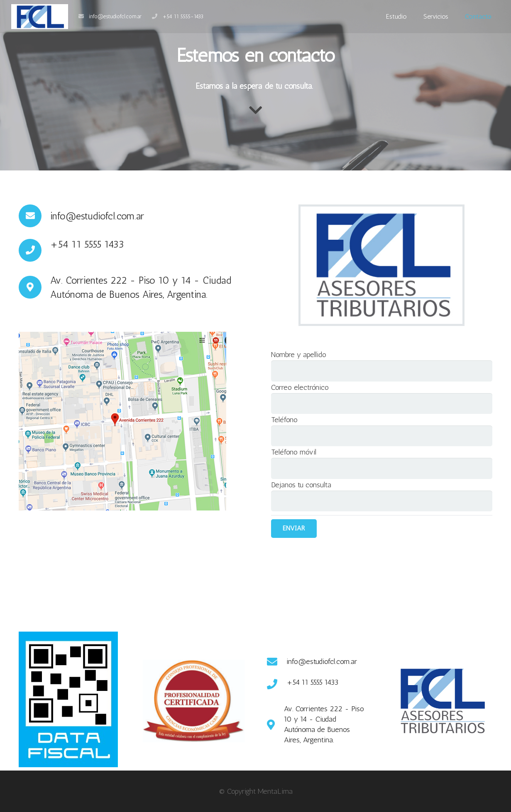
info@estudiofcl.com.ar (115, 16)
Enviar (294, 528)
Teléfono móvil (294, 452)
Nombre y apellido (299, 355)
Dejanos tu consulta (301, 485)
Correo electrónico (300, 387)
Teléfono (284, 420)
